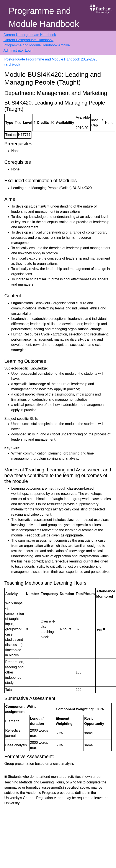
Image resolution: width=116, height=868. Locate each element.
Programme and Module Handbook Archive (37, 45)
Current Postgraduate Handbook (28, 40)
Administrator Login (18, 50)
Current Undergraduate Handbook (30, 35)
